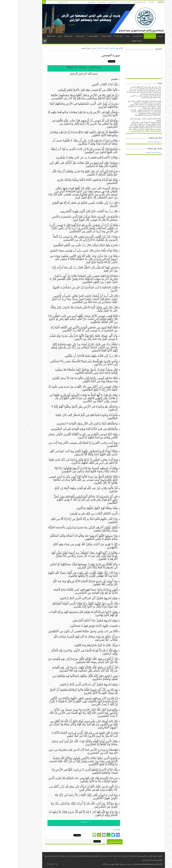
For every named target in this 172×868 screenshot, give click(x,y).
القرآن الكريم (133, 36)
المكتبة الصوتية (76, 36)
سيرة (111, 36)
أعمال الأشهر (96, 2)
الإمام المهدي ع (120, 36)
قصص (42, 36)
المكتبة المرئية (89, 36)
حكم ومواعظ (51, 36)
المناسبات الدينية (108, 2)
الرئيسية (142, 36)
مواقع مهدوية (74, 2)
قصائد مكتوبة (33, 36)
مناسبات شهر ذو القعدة (136, 152)
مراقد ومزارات (62, 36)
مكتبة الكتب (101, 36)
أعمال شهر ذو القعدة (137, 142)
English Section (119, 41)
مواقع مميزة (85, 2)
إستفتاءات (134, 2)
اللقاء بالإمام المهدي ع (122, 2)
